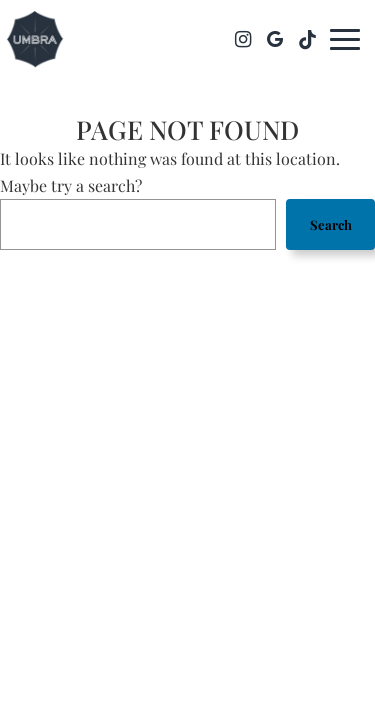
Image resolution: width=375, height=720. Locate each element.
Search (331, 224)
